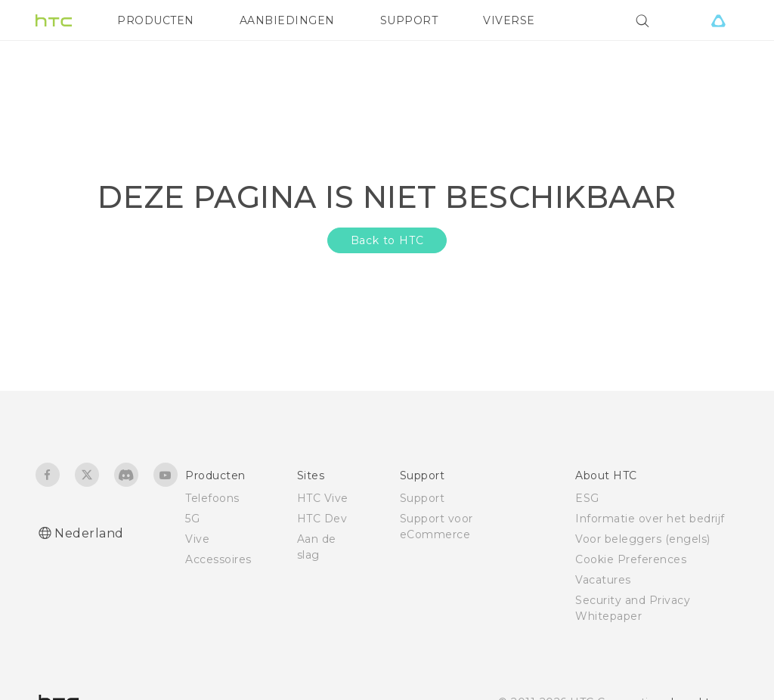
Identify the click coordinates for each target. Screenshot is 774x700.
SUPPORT (409, 20)
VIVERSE (509, 20)
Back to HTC (387, 240)
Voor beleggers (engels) (643, 539)
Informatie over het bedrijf (650, 519)
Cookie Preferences (631, 559)
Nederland (89, 533)
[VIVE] (718, 20)
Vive (197, 539)
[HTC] (54, 20)
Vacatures (603, 580)
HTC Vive (323, 498)
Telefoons (212, 498)
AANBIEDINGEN (287, 20)
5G (192, 519)
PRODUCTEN (156, 20)
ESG (587, 498)
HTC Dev (322, 519)
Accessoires (218, 559)
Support (423, 498)
